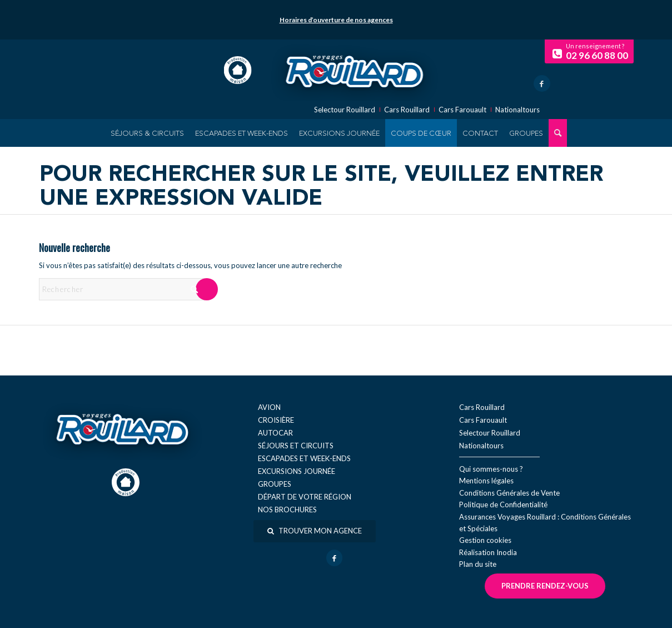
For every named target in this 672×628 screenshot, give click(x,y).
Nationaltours (517, 110)
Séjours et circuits (296, 446)
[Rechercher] (122, 289)
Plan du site (478, 564)
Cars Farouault (462, 110)
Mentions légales (486, 481)
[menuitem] (147, 133)
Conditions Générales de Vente (509, 493)
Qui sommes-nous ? (491, 469)
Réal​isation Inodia (488, 552)
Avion (269, 407)
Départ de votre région (305, 497)
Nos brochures (287, 510)
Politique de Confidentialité (503, 505)
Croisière (276, 420)
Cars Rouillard (407, 110)
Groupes (275, 484)
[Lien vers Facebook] (542, 83)
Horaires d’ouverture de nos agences (336, 20)
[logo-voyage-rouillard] (354, 70)
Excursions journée (297, 471)
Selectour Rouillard (345, 110)
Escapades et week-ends (304, 458)
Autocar (275, 433)
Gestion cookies (485, 540)
